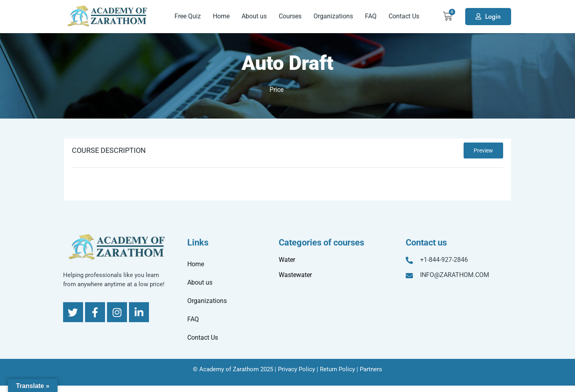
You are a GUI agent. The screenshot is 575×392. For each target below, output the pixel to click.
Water (287, 260)
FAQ (371, 16)
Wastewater (295, 275)
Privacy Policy (296, 369)
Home (221, 16)
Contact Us (404, 16)
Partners (371, 369)
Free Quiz (188, 16)
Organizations (333, 16)
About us (254, 16)
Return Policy (337, 369)
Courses (290, 16)
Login (493, 17)
